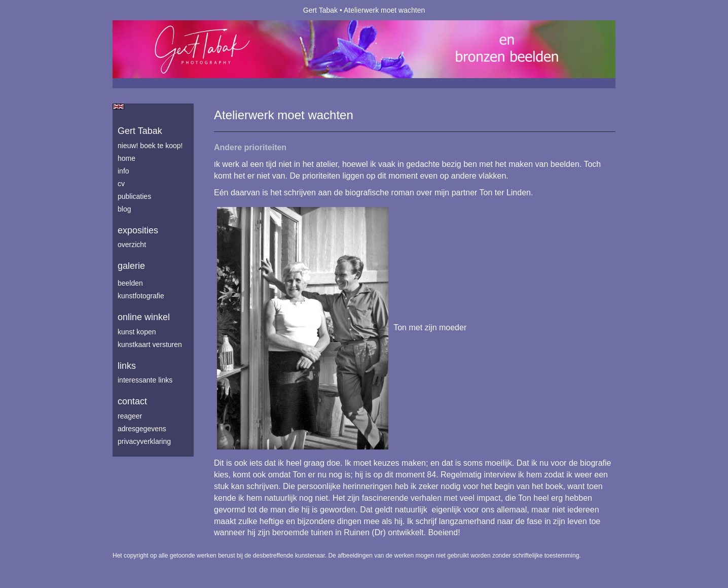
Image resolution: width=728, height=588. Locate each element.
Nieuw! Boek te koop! (150, 146)
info (123, 171)
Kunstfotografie (141, 296)
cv (121, 184)
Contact (132, 401)
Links (127, 366)
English (118, 107)
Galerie (131, 266)
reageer (130, 416)
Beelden (130, 283)
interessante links (145, 380)
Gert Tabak (320, 10)
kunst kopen (137, 332)
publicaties (134, 196)
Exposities (138, 230)
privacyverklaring (144, 441)
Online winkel (144, 317)
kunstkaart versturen (150, 344)
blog (124, 209)
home (126, 158)
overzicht (132, 245)
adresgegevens (142, 429)
